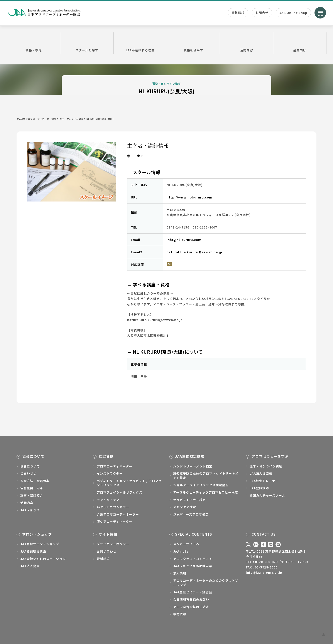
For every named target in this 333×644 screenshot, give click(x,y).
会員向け (300, 43)
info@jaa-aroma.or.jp (264, 572)
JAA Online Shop (293, 13)
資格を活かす (193, 43)
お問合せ (262, 13)
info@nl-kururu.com (184, 240)
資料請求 (238, 13)
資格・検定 (34, 43)
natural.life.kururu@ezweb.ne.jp (194, 252)
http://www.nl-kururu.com (189, 197)
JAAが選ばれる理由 (140, 43)
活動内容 (246, 43)
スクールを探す (87, 43)
